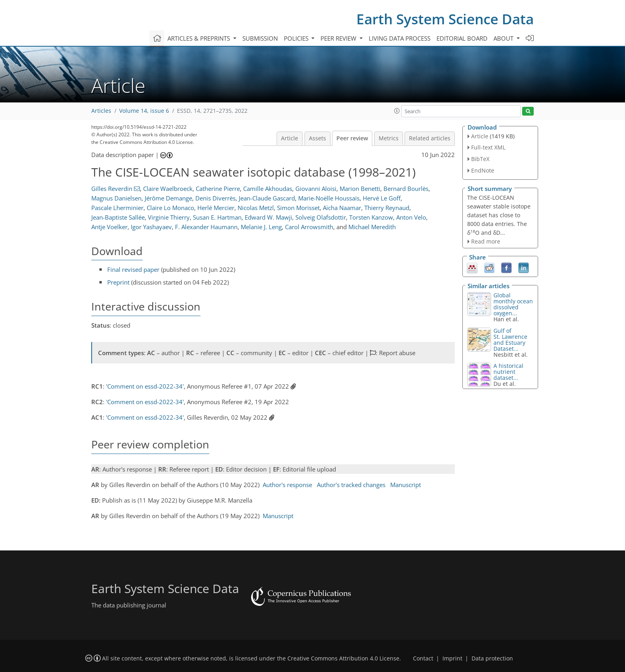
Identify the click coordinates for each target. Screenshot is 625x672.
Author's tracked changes (351, 485)
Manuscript (406, 485)
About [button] (504, 38)
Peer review (352, 138)
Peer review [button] (339, 38)
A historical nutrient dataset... (508, 372)
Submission (260, 38)
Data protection (492, 658)
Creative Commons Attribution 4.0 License (343, 658)
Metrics (389, 138)
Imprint (452, 658)
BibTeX (480, 159)
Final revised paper (133, 269)
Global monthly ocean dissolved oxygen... (513, 304)
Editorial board (462, 38)
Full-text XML (488, 147)
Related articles (430, 138)
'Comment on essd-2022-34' (145, 386)
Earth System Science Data (445, 19)
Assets (317, 138)
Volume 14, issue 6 (144, 111)
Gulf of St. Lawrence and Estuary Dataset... (510, 340)
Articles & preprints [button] (199, 38)
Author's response (287, 485)
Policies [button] (297, 38)
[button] (397, 111)
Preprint (118, 282)
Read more (486, 241)
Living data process (400, 38)
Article (290, 138)
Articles (101, 111)
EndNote (483, 170)
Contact (423, 658)
